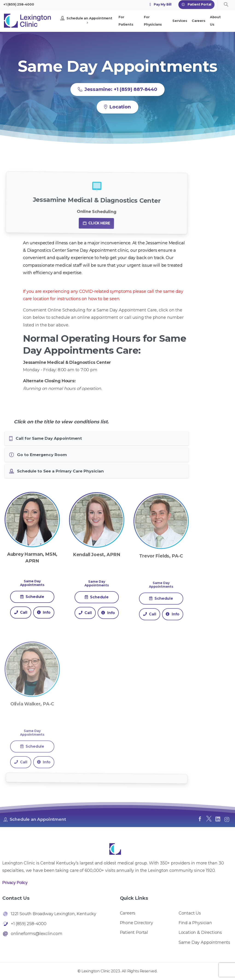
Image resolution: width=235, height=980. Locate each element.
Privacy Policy (15, 883)
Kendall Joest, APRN (97, 570)
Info (44, 621)
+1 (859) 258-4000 (19, 4)
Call (21, 621)
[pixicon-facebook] (200, 821)
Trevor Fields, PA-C (161, 577)
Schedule (32, 605)
